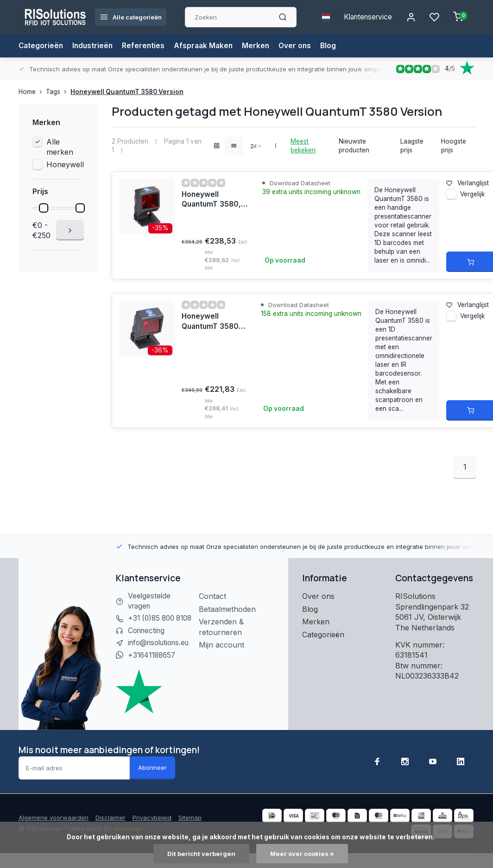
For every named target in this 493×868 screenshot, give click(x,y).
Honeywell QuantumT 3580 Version (127, 92)
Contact (216, 596)
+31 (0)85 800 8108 (153, 624)
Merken (261, 46)
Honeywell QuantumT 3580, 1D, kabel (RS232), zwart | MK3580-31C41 (214, 200)
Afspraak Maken (207, 46)
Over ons (301, 46)
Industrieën (95, 46)
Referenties (146, 46)
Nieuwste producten (354, 146)
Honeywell (65, 164)
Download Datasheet (300, 183)
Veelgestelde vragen (150, 601)
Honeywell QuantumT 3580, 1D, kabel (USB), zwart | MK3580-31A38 (213, 322)
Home (32, 92)
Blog (335, 46)
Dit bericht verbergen (200, 854)
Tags (58, 92)
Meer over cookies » (303, 854)
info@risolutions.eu (161, 655)
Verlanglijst (468, 183)
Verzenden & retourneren (224, 627)
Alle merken (60, 147)
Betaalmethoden (231, 609)
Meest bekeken (303, 146)
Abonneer (152, 780)
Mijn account (225, 645)
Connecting (148, 642)
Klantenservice (365, 17)
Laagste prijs (412, 146)
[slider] (44, 208)
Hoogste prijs (454, 146)
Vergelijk (472, 197)
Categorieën (41, 46)
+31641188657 (154, 668)
